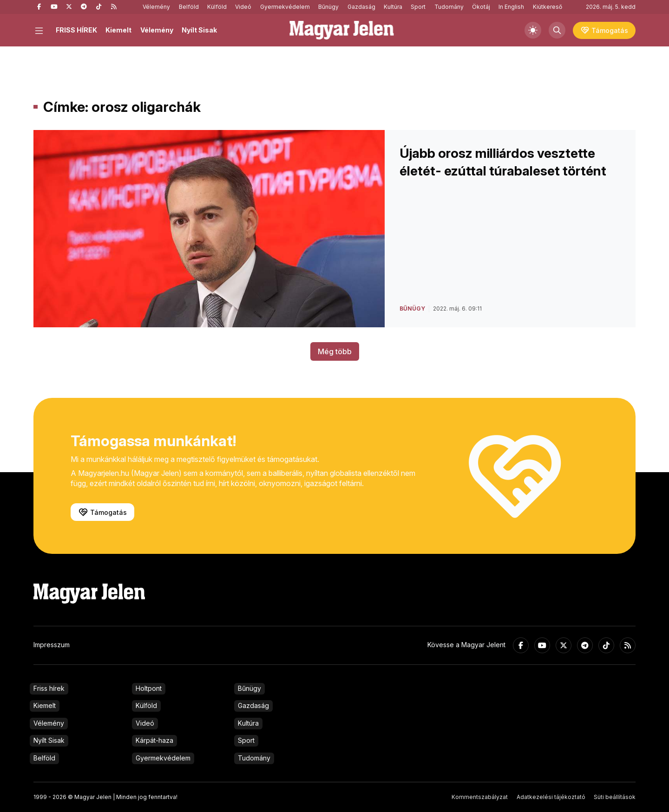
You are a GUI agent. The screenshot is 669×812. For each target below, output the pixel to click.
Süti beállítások (615, 797)
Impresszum (52, 645)
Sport (418, 7)
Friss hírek (49, 688)
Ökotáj (481, 7)
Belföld (189, 7)
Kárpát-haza (154, 740)
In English (511, 7)
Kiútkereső (548, 7)
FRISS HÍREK (76, 30)
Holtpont (149, 688)
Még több (335, 351)
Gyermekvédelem (285, 7)
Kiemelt (118, 30)
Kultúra (393, 7)
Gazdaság (361, 7)
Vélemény (156, 7)
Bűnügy (328, 7)
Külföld (217, 7)
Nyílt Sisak (199, 30)
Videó (243, 7)
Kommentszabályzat (480, 797)
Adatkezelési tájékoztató (551, 797)
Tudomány (449, 7)
